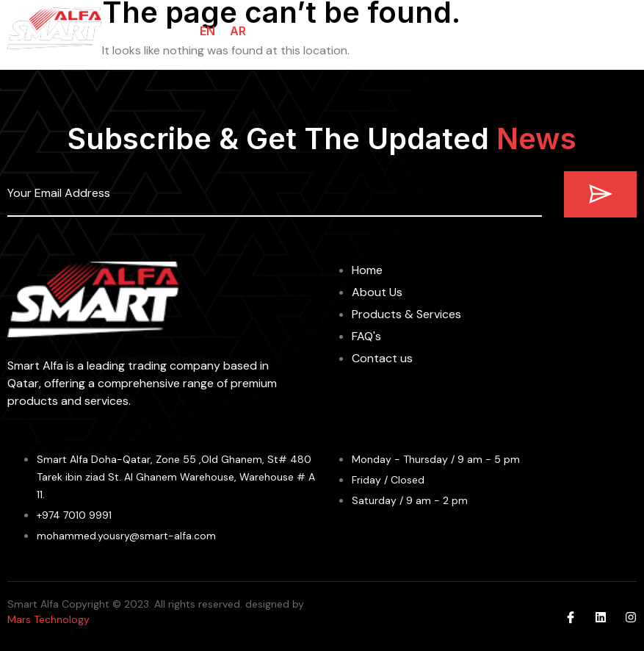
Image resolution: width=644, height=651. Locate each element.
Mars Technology (48, 619)
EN (207, 31)
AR (238, 31)
